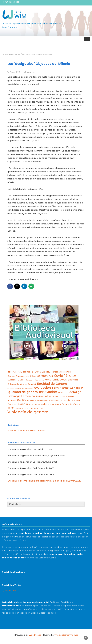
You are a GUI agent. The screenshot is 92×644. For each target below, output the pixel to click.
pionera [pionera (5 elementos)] (23, 404)
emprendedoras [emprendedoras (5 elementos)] (56, 380)
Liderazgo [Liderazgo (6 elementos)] (74, 392)
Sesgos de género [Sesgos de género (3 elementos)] (71, 404)
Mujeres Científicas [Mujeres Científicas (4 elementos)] (18, 400)
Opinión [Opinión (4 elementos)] (12, 404)
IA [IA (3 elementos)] (82, 388)
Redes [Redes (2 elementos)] (37, 404)
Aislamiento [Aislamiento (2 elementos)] (17, 372)
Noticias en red (29, 72)
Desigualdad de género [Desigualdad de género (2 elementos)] (35, 380)
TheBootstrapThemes (66, 635)
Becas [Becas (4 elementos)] (27, 372)
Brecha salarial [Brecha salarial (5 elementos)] (41, 372)
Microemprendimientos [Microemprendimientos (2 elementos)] (58, 396)
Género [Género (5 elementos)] (75, 388)
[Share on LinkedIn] (24, 286)
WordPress (35, 635)
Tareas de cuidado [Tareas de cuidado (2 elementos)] (23, 408)
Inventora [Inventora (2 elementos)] (62, 392)
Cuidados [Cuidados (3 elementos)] (12, 380)
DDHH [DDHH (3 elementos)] (21, 380)
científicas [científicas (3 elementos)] (31, 376)
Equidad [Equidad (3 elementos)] (32, 384)
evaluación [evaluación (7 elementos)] (43, 388)
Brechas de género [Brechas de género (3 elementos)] (62, 372)
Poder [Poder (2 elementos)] (31, 404)
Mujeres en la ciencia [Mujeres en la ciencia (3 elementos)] (59, 400)
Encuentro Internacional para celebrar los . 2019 (44, 481)
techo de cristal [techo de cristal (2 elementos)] (37, 408)
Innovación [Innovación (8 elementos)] (48, 392)
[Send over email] (31, 286)
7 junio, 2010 (15, 72)
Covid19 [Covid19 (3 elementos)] (72, 376)
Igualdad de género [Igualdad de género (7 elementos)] (23, 392)
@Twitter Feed (10, 590)
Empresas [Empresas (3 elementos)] (73, 380)
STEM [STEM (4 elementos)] (11, 408)
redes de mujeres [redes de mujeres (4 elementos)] (51, 404)
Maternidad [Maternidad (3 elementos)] (42, 396)
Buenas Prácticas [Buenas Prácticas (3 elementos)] (16, 376)
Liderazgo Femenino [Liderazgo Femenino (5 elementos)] (21, 396)
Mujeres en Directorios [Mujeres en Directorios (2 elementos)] (39, 400)
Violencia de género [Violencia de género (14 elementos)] (28, 412)
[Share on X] (17, 286)
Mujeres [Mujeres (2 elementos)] (71, 396)
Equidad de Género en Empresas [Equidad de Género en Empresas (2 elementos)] (20, 388)
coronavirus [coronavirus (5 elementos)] (45, 376)
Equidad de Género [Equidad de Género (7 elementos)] (52, 384)
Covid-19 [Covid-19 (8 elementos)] (61, 376)
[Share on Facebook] (10, 286)
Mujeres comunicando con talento (26, 430)
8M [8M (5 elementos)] (10, 372)
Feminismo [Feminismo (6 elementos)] (60, 388)
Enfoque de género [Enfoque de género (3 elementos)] (17, 384)
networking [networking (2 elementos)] (75, 400)
